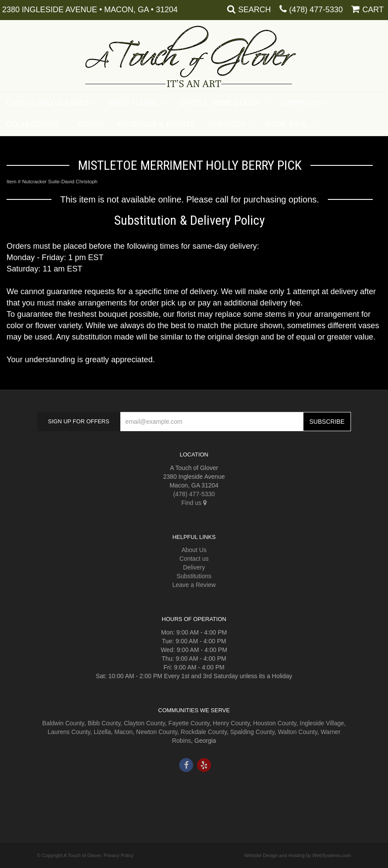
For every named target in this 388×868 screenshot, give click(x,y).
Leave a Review (194, 585)
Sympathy (300, 103)
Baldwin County (63, 723)
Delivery (194, 567)
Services (227, 125)
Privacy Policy (119, 855)
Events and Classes (48, 103)
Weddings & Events (156, 125)
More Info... (289, 125)
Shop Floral (134, 103)
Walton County (297, 732)
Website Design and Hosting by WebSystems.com (298, 855)
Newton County (157, 732)
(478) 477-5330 (316, 10)
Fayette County (189, 723)
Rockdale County (204, 732)
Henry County (231, 723)
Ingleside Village (322, 723)
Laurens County (69, 732)
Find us (194, 503)
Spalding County (252, 732)
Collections (32, 125)
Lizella (102, 732)
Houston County (274, 723)
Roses (91, 125)
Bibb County (104, 723)
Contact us (194, 559)
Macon (123, 732)
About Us (194, 550)
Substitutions (194, 576)
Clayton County (145, 723)
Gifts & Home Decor (220, 103)
